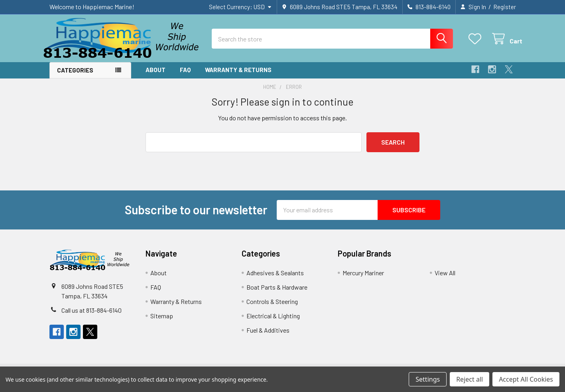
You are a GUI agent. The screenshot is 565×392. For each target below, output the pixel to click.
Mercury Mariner (363, 277)
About (156, 75)
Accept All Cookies (526, 379)
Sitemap (162, 320)
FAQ (185, 75)
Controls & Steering (272, 306)
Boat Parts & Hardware (277, 292)
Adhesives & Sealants (275, 277)
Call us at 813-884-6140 (92, 315)
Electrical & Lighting (273, 320)
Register (505, 7)
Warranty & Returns (238, 75)
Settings (428, 379)
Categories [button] (75, 75)
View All (445, 277)
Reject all (470, 379)
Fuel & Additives (268, 335)
